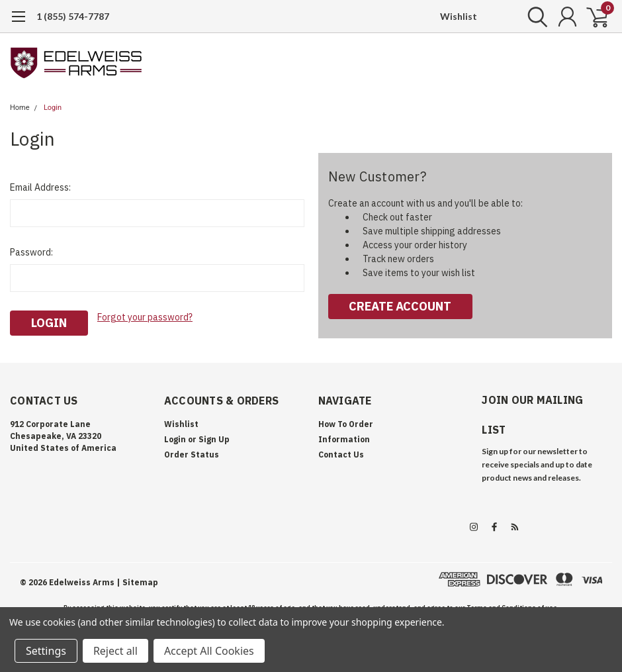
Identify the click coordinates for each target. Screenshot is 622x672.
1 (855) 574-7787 (73, 16)
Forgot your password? (145, 317)
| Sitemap (137, 582)
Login (53, 108)
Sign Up (214, 439)
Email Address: (40, 187)
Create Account (400, 306)
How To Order (346, 424)
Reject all (115, 651)
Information (344, 439)
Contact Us (341, 455)
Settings (46, 651)
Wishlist (459, 16)
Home (20, 108)
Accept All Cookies (209, 651)
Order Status (192, 455)
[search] (534, 17)
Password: (31, 252)
